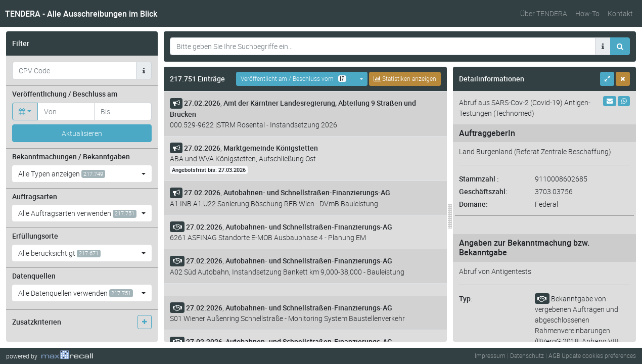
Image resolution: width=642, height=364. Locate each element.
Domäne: (473, 204)
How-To (587, 13)
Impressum (490, 355)
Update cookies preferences (599, 355)
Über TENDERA (544, 13)
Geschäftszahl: (483, 191)
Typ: (466, 299)
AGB (554, 355)
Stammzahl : (479, 179)
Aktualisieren (82, 133)
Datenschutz (527, 355)
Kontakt (620, 13)
